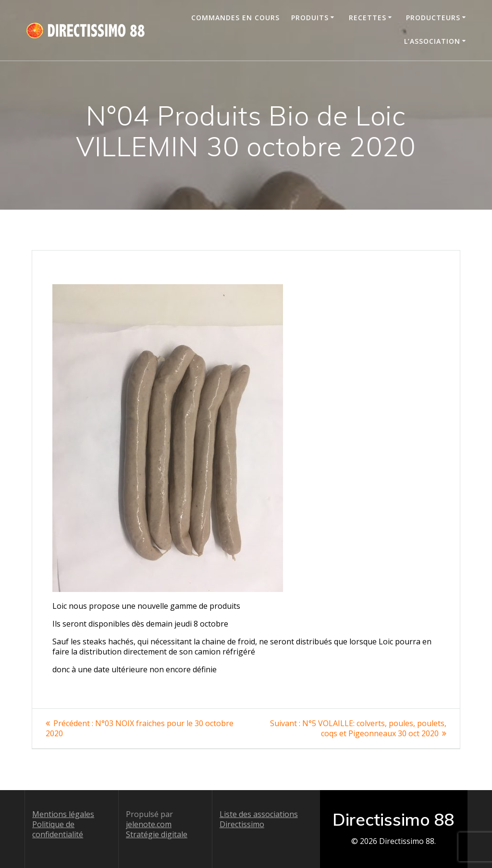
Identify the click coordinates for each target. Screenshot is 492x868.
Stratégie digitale (157, 834)
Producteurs (433, 18)
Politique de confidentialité (58, 829)
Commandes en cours (235, 18)
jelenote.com (149, 824)
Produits (310, 18)
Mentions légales (63, 814)
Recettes (368, 18)
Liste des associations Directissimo (259, 819)
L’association (432, 41)
